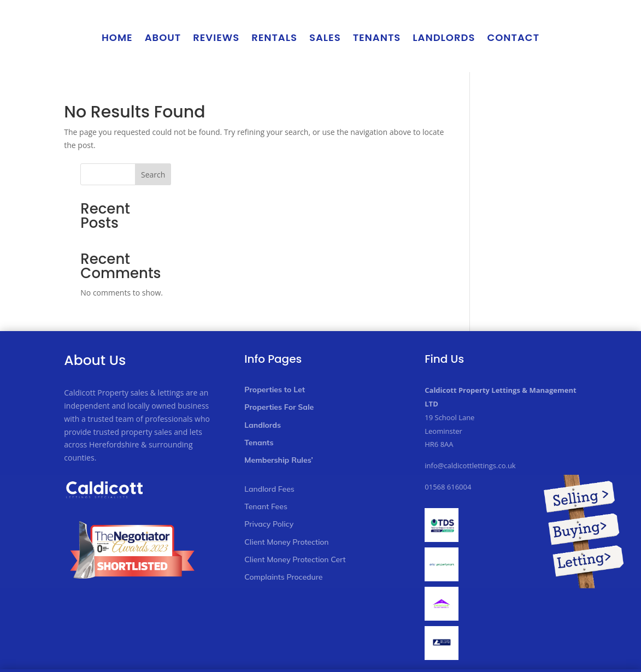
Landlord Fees (269, 429)
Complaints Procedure (283, 517)
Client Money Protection (286, 482)
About (163, 37)
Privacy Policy (269, 465)
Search (559, 115)
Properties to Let (275, 330)
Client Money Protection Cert (295, 500)
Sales (325, 37)
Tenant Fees (266, 447)
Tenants (377, 37)
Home (117, 37)
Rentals (274, 37)
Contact (513, 37)
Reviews (216, 37)
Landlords (444, 37)
